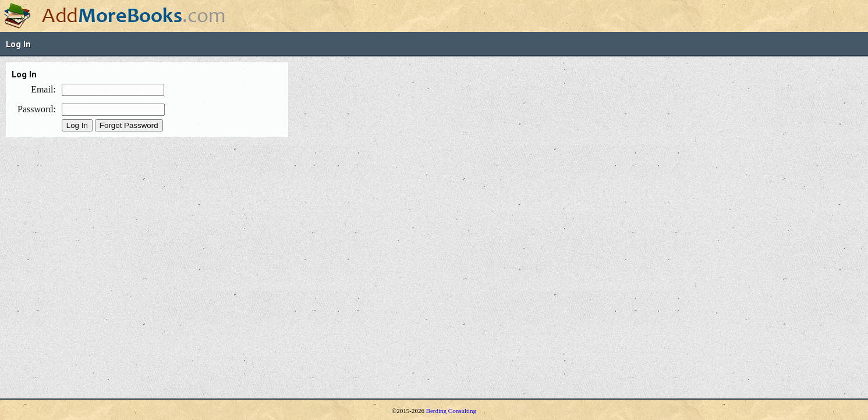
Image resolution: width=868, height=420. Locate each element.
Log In (18, 44)
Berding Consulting (451, 411)
